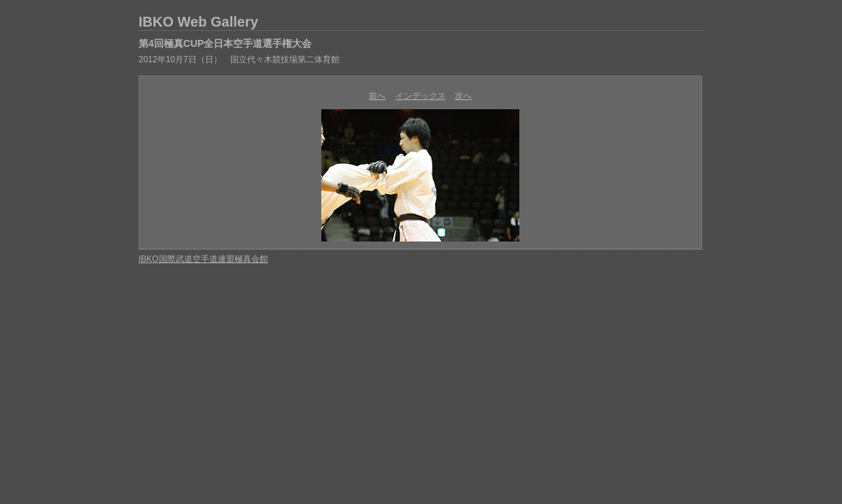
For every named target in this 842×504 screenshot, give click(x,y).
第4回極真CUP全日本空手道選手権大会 (225, 43)
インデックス (421, 96)
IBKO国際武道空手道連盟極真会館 (203, 259)
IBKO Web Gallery (198, 22)
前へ (377, 96)
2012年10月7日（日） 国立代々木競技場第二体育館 (239, 59)
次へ (463, 96)
